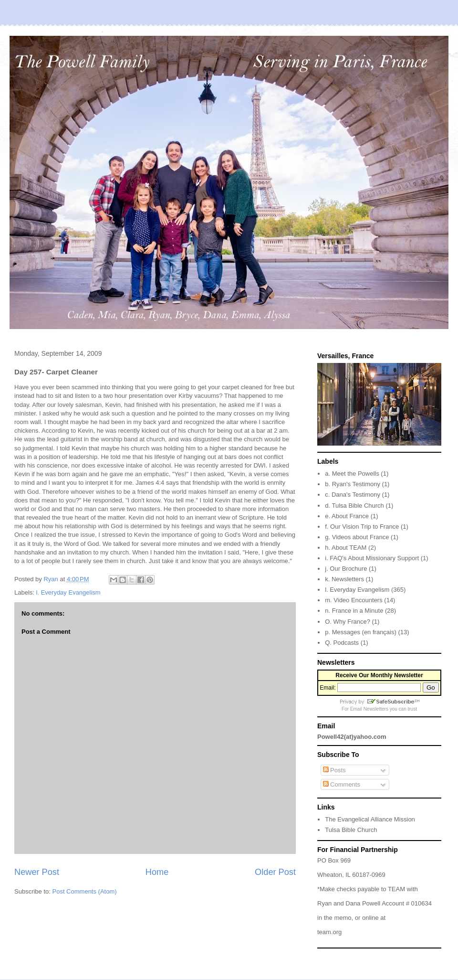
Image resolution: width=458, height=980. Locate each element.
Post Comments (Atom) (85, 891)
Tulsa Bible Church (351, 830)
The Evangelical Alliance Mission (370, 819)
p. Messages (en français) (361, 632)
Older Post (275, 872)
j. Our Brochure (346, 569)
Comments (342, 784)
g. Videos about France (357, 537)
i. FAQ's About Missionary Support (372, 558)
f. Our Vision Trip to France (362, 527)
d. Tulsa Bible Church (354, 506)
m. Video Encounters (354, 600)
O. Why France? (348, 622)
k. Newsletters (344, 579)
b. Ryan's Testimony (353, 484)
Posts (334, 770)
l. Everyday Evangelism (68, 592)
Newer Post (37, 872)
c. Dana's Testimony (353, 495)
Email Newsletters (369, 709)
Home (157, 872)
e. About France (347, 516)
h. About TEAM (346, 548)
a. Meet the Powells (352, 474)
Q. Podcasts (342, 643)
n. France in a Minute (354, 611)
